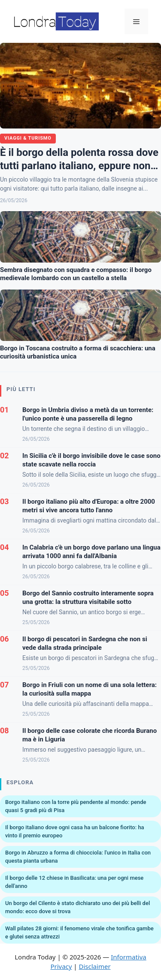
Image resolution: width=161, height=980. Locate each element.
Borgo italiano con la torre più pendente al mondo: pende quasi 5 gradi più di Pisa (76, 806)
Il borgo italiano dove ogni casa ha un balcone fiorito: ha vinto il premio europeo (75, 832)
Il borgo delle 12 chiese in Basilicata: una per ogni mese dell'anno (74, 882)
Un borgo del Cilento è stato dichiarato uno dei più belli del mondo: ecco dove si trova (77, 907)
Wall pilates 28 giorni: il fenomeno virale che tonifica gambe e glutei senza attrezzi (79, 933)
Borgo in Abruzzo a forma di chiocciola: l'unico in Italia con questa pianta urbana (78, 857)
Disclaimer (95, 966)
